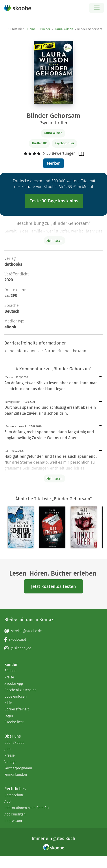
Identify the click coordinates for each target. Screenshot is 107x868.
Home (31, 29)
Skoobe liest (14, 722)
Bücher (45, 29)
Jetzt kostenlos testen (53, 586)
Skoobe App (14, 684)
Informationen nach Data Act (27, 808)
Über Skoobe (14, 743)
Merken (54, 163)
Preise (9, 677)
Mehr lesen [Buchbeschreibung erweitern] (54, 241)
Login (9, 716)
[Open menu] (97, 8)
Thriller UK (39, 143)
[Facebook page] (53, 640)
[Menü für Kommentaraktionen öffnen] (101, 377)
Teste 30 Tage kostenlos (54, 201)
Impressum (13, 821)
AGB (8, 801)
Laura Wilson (64, 29)
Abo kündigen (15, 814)
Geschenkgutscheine (20, 690)
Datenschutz (14, 795)
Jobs (8, 749)
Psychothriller (65, 143)
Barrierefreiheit (17, 709)
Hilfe (8, 703)
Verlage (10, 762)
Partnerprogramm (18, 768)
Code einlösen (16, 696)
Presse (10, 755)
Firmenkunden (16, 775)
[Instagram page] (53, 648)
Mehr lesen (54, 479)
